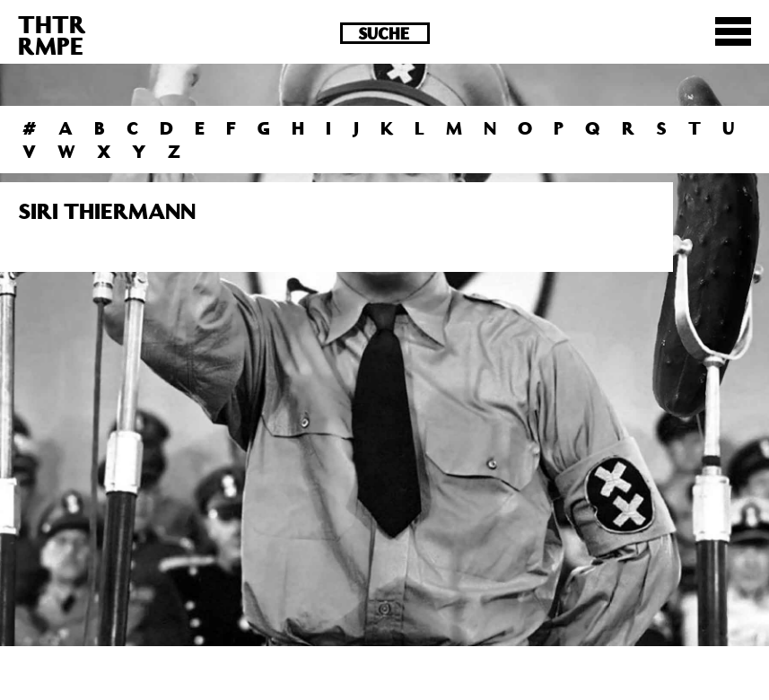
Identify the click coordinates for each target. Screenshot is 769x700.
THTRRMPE (52, 35)
